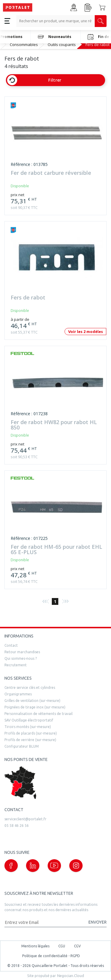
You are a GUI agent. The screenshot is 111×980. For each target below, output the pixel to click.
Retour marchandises (22, 652)
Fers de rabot (28, 298)
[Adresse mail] (44, 922)
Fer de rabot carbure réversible (51, 173)
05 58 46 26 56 (17, 826)
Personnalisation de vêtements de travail (38, 714)
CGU (62, 946)
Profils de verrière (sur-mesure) (30, 740)
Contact (11, 645)
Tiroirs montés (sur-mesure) (28, 727)
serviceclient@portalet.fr (25, 819)
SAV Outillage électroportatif (29, 720)
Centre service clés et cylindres (30, 688)
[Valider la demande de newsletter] (95, 922)
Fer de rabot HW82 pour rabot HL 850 (54, 425)
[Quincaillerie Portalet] (18, 8)
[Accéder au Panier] (102, 7)
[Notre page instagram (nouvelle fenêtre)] (76, 866)
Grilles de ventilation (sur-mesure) (32, 701)
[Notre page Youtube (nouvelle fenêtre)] (54, 866)
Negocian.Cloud (71, 976)
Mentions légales (35, 946)
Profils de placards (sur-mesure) (31, 733)
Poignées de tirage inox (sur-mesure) (35, 707)
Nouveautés (55, 37)
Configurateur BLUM (22, 746)
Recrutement (16, 665)
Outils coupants (62, 45)
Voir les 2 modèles (86, 332)
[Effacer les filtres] (12, 80)
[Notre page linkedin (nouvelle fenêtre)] (33, 866)
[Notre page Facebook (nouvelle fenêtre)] (11, 866)
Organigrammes (18, 694)
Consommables (24, 45)
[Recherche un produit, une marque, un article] (55, 21)
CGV (77, 946)
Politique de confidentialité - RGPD (51, 956)
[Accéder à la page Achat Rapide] (88, 8)
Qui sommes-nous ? (21, 658)
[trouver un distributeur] (55, 783)
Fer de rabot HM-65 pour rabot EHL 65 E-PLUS (56, 550)
